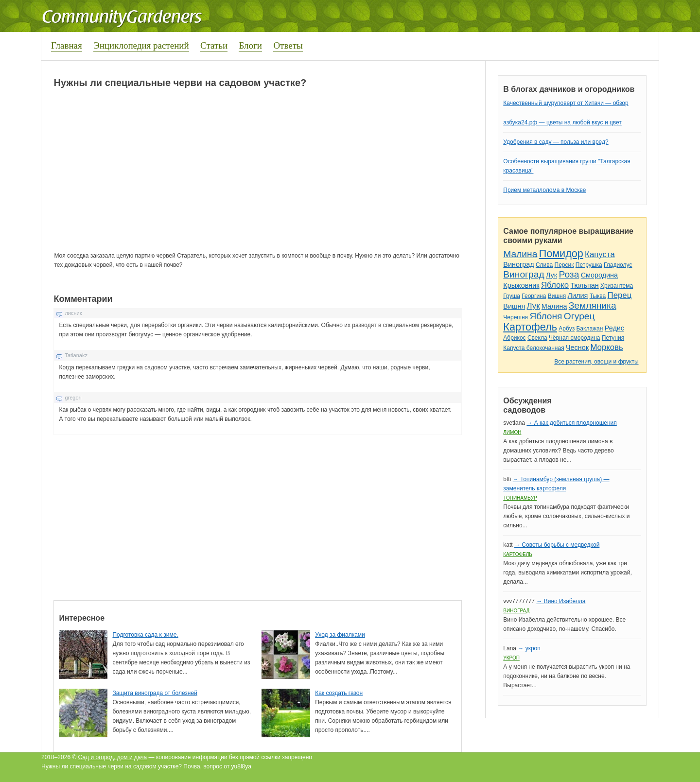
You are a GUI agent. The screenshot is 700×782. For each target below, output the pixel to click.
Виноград (518, 264)
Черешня (516, 317)
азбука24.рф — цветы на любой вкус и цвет (562, 122)
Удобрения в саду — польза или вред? (556, 142)
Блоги (250, 45)
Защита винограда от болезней (155, 693)
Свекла (537, 338)
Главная (67, 45)
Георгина (534, 296)
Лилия (578, 295)
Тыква (598, 296)
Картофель (530, 327)
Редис (614, 328)
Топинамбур (520, 498)
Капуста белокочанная (534, 348)
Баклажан (589, 329)
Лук (551, 275)
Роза (569, 274)
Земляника (593, 305)
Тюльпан (584, 285)
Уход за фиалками (340, 635)
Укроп (511, 658)
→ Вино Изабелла (561, 601)
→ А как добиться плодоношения (571, 423)
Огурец (579, 316)
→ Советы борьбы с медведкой (557, 545)
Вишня (557, 296)
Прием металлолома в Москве (544, 190)
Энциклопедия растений (141, 45)
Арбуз (567, 329)
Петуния (613, 338)
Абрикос (514, 338)
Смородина (599, 275)
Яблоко (555, 285)
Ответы (288, 45)
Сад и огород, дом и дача (113, 757)
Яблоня (546, 316)
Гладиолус (618, 265)
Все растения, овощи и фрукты (596, 362)
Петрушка (589, 265)
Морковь (606, 347)
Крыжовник (521, 285)
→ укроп (529, 648)
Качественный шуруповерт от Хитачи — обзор (566, 103)
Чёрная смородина (575, 338)
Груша (512, 296)
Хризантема (617, 286)
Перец (620, 295)
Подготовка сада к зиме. (145, 635)
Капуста (600, 254)
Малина (520, 254)
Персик (564, 265)
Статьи (214, 45)
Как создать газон (339, 693)
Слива (544, 265)
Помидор (561, 253)
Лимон (512, 432)
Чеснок (577, 348)
